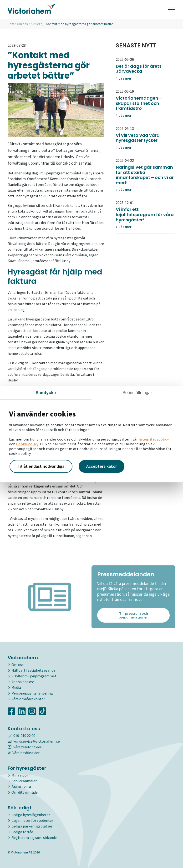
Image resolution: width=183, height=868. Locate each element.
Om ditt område (25, 792)
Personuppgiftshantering (32, 693)
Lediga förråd (22, 832)
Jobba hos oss (23, 682)
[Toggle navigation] (172, 10)
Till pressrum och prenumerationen (134, 615)
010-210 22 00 (21, 736)
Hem (11, 24)
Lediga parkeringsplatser (32, 826)
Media (16, 688)
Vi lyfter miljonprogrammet (34, 676)
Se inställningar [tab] (137, 393)
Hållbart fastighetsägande (33, 670)
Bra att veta (21, 787)
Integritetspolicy (154, 439)
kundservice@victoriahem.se (34, 741)
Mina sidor (20, 775)
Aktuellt (36, 24)
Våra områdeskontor (28, 699)
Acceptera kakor (102, 466)
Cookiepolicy (27, 444)
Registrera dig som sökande (34, 838)
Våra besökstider (24, 753)
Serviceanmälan (24, 781)
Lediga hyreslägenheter (31, 815)
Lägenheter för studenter (32, 821)
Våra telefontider (25, 747)
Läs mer (124, 78)
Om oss (22, 24)
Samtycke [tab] (46, 393)
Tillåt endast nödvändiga (41, 466)
